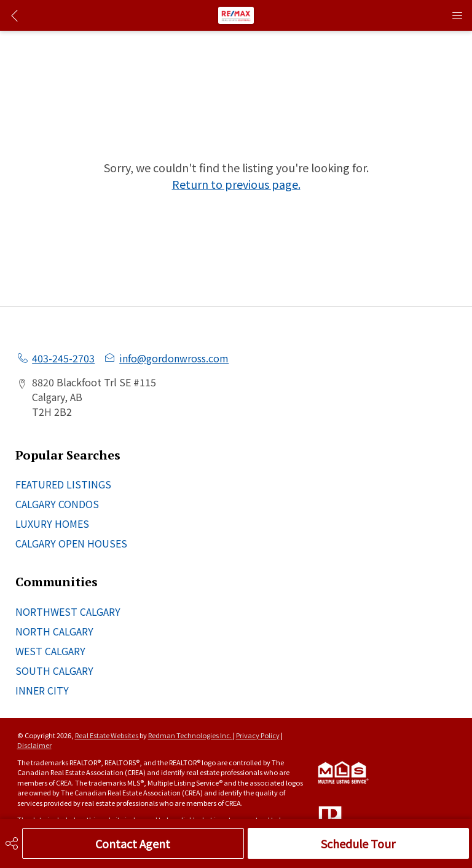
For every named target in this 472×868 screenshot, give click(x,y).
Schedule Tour (358, 843)
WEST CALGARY (50, 651)
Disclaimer (34, 745)
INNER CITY (42, 690)
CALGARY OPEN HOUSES (71, 543)
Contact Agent (133, 843)
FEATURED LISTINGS (63, 484)
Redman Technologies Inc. (191, 735)
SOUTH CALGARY (54, 671)
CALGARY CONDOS (57, 504)
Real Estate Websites (107, 735)
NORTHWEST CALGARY (68, 611)
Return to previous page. (236, 184)
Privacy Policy (258, 735)
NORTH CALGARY (54, 631)
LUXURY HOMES (52, 524)
